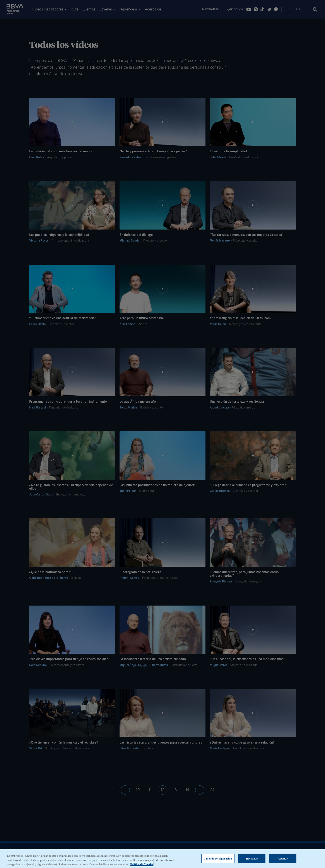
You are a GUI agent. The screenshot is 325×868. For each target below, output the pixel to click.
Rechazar (252, 862)
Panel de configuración (218, 862)
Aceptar (283, 862)
